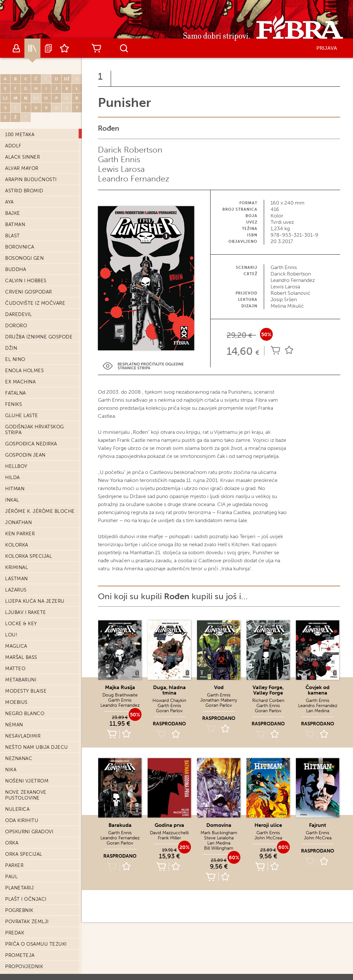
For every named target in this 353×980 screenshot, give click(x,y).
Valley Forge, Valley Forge (268, 690)
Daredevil (19, 294)
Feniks (13, 384)
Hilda (13, 458)
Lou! (11, 615)
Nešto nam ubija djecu (37, 727)
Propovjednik (24, 947)
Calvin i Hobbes (26, 261)
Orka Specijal (24, 834)
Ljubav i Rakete (26, 592)
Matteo (15, 649)
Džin (11, 328)
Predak (15, 913)
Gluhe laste (22, 396)
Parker (14, 845)
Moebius (16, 682)
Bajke (13, 193)
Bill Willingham (219, 848)
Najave (48, 48)
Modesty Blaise (26, 671)
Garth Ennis (119, 159)
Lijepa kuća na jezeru (35, 581)
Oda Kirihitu (22, 801)
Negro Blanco (25, 694)
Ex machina (20, 362)
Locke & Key (21, 604)
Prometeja (20, 935)
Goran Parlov (169, 711)
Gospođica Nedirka (31, 424)
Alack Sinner (22, 137)
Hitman (15, 469)
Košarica (96, 48)
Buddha (16, 249)
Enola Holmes (24, 351)
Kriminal (17, 547)
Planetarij (19, 868)
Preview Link (143, 366)
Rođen (17, 969)
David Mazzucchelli (169, 833)
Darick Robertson (130, 150)
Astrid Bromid (24, 171)
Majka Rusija (120, 687)
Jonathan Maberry (219, 700)
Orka (12, 823)
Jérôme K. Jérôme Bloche (40, 491)
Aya (9, 182)
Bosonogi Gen (24, 238)
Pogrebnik (19, 890)
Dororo (16, 306)
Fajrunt (318, 825)
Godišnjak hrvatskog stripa (34, 410)
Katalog (32, 48)
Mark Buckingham (219, 833)
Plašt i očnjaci (26, 879)
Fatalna (16, 373)
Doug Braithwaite (120, 695)
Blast (13, 216)
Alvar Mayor (22, 148)
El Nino (15, 339)
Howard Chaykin (169, 700)
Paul (11, 857)
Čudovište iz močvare (35, 283)
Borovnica (20, 227)
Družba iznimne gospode (39, 317)
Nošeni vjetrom (27, 761)
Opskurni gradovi (29, 812)
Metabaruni (21, 660)
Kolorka (17, 525)
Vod (219, 687)
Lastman (17, 559)
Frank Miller (169, 838)
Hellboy (16, 446)
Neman (14, 705)
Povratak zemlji (27, 902)
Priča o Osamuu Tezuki (36, 924)
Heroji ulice (268, 825)
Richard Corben (268, 700)
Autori (16, 48)
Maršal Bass (21, 637)
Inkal (12, 480)
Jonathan (18, 503)
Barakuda (120, 825)
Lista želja (65, 48)
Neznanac (19, 739)
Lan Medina (318, 711)
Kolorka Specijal (29, 536)
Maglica (16, 626)
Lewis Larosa (121, 169)
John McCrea (268, 838)
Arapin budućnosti (31, 160)
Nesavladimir (23, 716)
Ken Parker (20, 514)
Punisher (17, 958)
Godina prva (169, 825)
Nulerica (17, 789)
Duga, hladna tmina (169, 690)
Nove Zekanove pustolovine (26, 775)
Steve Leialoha (219, 838)
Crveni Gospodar (29, 272)
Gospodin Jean (25, 435)
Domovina (219, 825)
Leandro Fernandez (134, 179)
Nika (11, 750)
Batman (15, 205)
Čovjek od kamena (318, 690)
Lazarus (16, 570)
